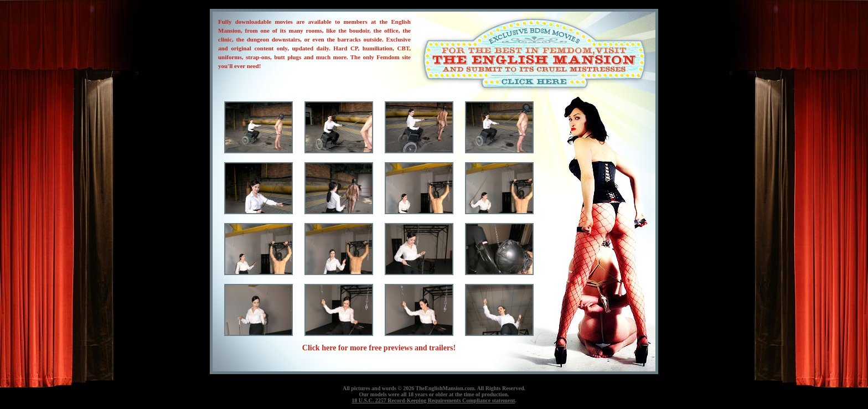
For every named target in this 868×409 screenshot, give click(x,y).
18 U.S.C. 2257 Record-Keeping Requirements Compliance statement (433, 400)
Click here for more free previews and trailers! (379, 348)
